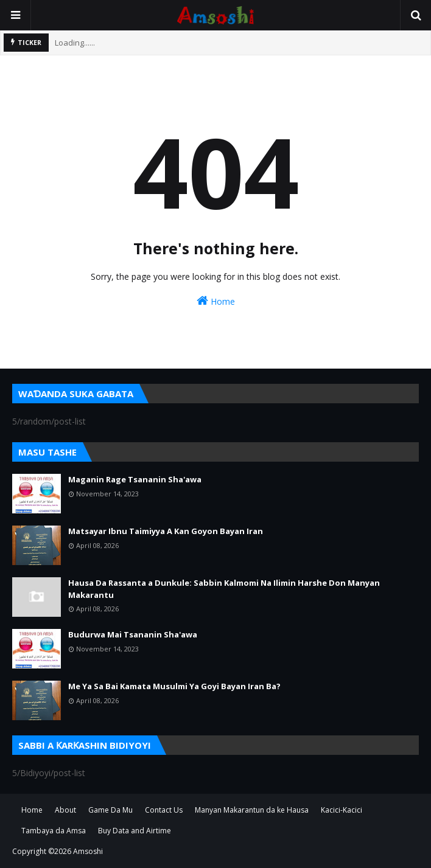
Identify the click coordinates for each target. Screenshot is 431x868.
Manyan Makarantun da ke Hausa (252, 810)
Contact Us (164, 810)
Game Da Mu (110, 810)
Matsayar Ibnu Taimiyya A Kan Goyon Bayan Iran (166, 531)
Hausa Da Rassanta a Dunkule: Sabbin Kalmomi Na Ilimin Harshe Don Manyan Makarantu (224, 589)
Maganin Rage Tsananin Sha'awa (135, 479)
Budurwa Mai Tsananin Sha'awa (133, 634)
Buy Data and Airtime (135, 831)
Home (216, 301)
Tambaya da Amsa (54, 831)
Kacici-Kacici (342, 810)
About (65, 810)
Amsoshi (88, 851)
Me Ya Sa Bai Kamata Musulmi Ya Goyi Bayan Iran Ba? (174, 686)
